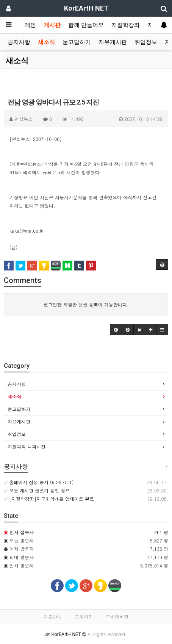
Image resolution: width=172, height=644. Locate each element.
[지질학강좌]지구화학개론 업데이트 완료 (49, 499)
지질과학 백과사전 (27, 446)
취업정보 (146, 42)
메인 (30, 25)
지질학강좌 (126, 25)
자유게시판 (113, 42)
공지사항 (19, 42)
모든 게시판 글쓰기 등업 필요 (37, 490)
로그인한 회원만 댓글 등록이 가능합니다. (86, 304)
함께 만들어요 (86, 25)
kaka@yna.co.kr (27, 231)
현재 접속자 (22, 532)
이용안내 (53, 617)
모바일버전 (117, 617)
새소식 (46, 42)
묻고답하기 (77, 42)
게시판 (52, 25)
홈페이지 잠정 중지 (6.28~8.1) (39, 482)
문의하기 (84, 617)
